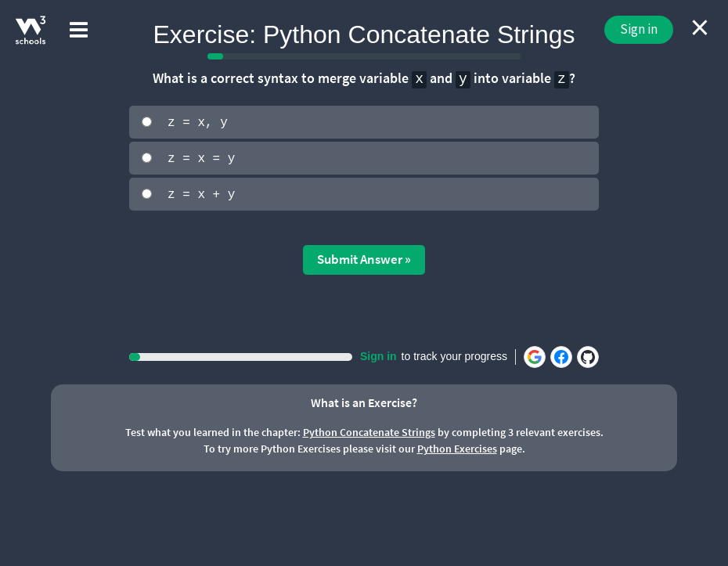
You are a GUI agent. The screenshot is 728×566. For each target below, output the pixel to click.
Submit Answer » (364, 258)
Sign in (639, 29)
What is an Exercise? (364, 401)
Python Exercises (457, 448)
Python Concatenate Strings (369, 431)
